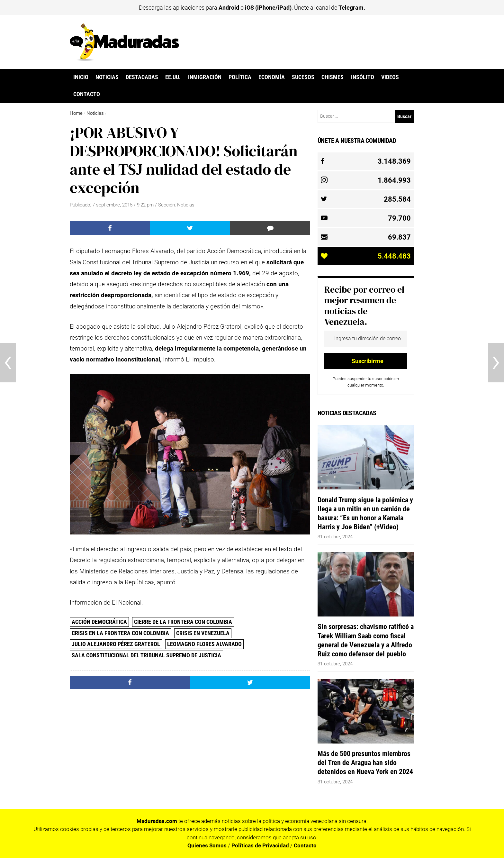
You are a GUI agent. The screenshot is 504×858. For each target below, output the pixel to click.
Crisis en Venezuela (203, 633)
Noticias (107, 77)
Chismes (333, 77)
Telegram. (352, 8)
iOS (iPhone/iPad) (268, 8)
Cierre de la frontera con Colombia (183, 622)
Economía (272, 77)
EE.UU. (173, 77)
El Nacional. (127, 602)
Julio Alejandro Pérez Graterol (116, 644)
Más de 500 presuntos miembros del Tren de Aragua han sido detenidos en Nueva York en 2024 (365, 762)
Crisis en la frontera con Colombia (120, 633)
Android (229, 8)
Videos (390, 77)
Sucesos (303, 77)
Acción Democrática (99, 622)
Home (76, 113)
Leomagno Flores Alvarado (204, 644)
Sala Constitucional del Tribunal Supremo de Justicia (146, 655)
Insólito (363, 77)
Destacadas (142, 77)
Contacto (87, 94)
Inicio (81, 77)
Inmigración (205, 77)
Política (240, 77)
